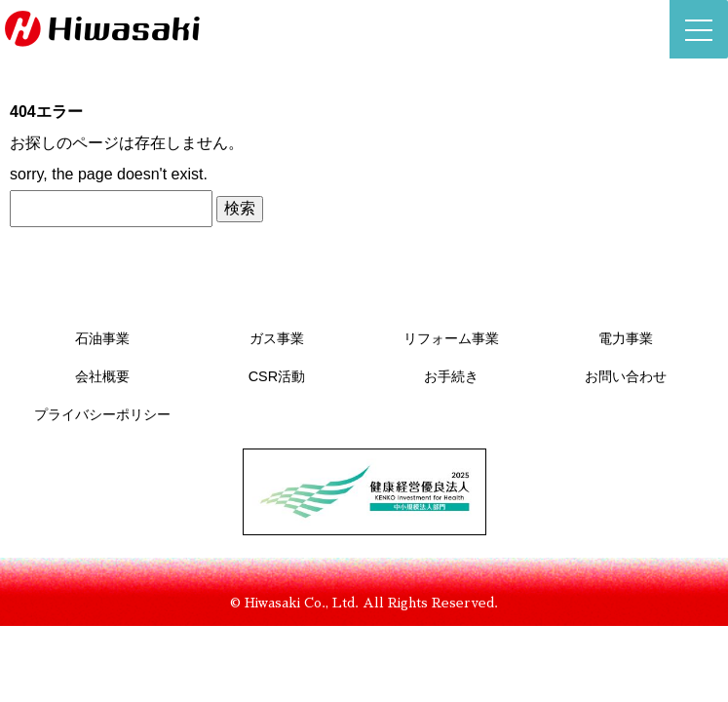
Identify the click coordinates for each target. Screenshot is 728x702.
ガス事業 (277, 338)
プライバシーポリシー (102, 414)
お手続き (451, 376)
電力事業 (626, 338)
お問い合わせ (626, 376)
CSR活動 (277, 376)
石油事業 (102, 338)
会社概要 (102, 376)
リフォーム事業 (451, 338)
